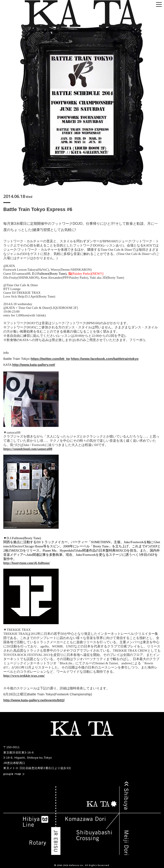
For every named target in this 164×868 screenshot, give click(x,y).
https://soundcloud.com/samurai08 (28, 449)
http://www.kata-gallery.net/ (34, 365)
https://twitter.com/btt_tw (50, 359)
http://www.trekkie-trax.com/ (24, 676)
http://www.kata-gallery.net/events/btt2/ (34, 700)
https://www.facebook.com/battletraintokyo (105, 359)
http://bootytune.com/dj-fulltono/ (27, 563)
